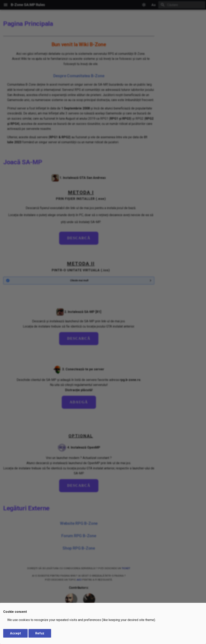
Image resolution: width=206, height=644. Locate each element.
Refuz (40, 633)
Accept (15, 633)
